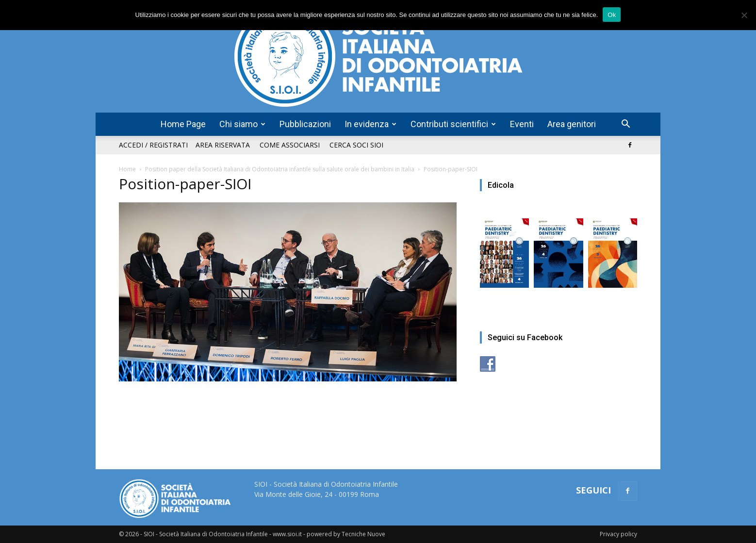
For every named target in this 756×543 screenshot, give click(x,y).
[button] (625, 125)
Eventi (522, 124)
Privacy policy (618, 534)
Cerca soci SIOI (356, 145)
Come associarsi (290, 145)
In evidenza (370, 124)
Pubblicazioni (305, 124)
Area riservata (223, 145)
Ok (612, 15)
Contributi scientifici (453, 124)
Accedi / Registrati (153, 145)
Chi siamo (242, 124)
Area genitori (572, 124)
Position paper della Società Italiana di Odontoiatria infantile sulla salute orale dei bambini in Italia (280, 169)
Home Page (183, 124)
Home (127, 169)
